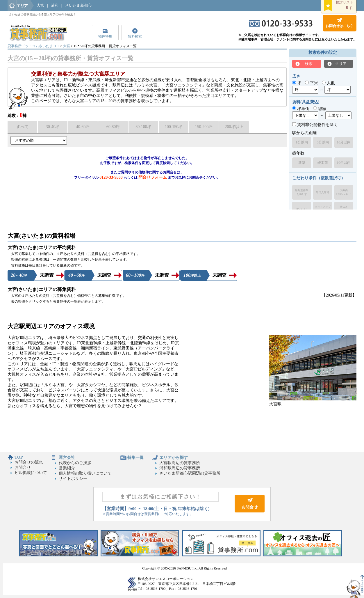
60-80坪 (113, 127)
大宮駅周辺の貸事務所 (180, 463)
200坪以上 (234, 127)
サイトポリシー (73, 479)
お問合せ (23, 467)
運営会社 (67, 458)
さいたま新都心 (78, 5)
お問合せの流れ (29, 462)
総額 (320, 109)
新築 (302, 163)
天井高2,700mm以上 (344, 192)
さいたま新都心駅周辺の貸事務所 (190, 473)
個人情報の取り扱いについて (85, 473)
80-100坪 (143, 127)
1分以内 (302, 142)
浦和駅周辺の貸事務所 (180, 468)
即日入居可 (323, 192)
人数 (328, 83)
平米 (312, 83)
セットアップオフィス (323, 209)
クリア (341, 64)
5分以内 (323, 142)
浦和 (55, 5)
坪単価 (301, 109)
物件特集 (105, 36)
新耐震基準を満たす (302, 192)
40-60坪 (83, 127)
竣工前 (323, 163)
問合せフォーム (153, 177)
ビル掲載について (31, 473)
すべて (22, 127)
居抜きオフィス (344, 209)
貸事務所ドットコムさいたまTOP (33, 46)
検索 (309, 64)
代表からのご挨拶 (75, 463)
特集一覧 (135, 458)
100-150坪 (174, 127)
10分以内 (344, 142)
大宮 (40, 5)
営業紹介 (67, 468)
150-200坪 (204, 127)
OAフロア (302, 209)
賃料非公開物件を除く (315, 125)
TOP (19, 457)
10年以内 (344, 163)
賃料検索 (135, 36)
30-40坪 (53, 127)
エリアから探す (174, 458)
